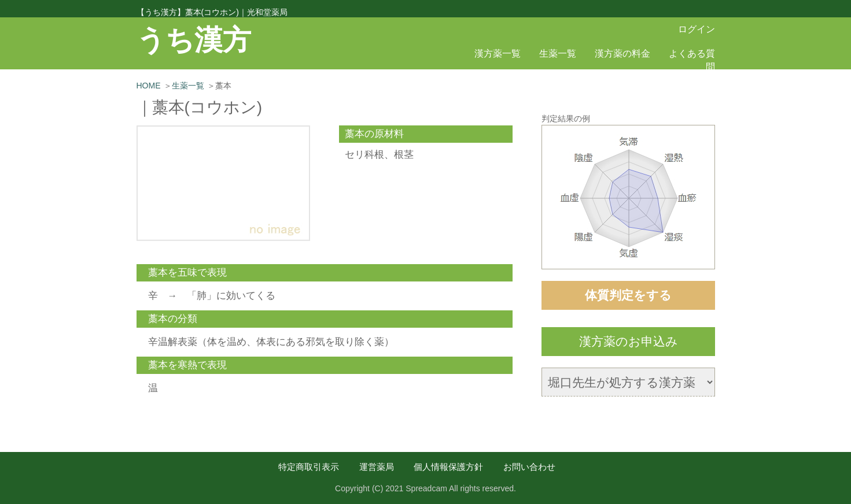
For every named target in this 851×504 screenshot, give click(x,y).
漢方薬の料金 (622, 53)
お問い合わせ (529, 467)
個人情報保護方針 (448, 467)
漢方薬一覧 (498, 53)
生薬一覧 (558, 53)
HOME (149, 86)
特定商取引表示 (309, 467)
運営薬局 (377, 467)
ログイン (697, 29)
